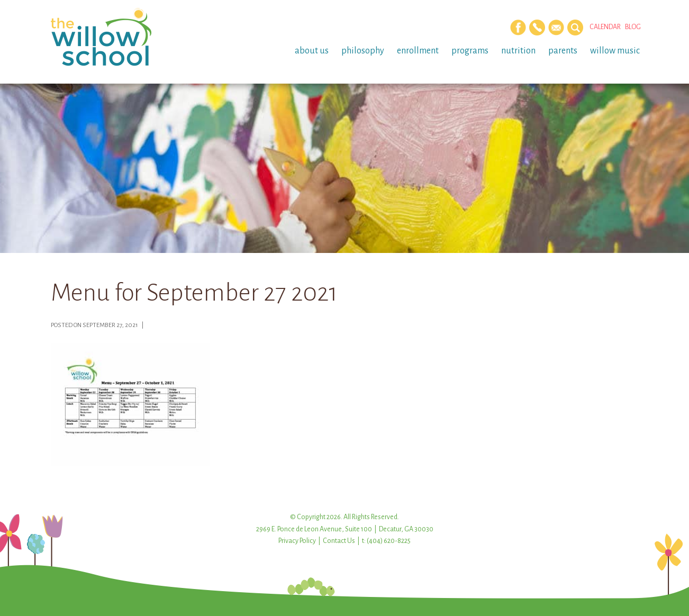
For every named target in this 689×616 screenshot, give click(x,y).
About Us (312, 51)
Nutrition (518, 51)
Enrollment (418, 51)
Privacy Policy (297, 541)
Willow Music (615, 51)
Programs (470, 51)
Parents (563, 51)
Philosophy (363, 51)
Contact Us (339, 541)
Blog (633, 27)
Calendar (605, 27)
